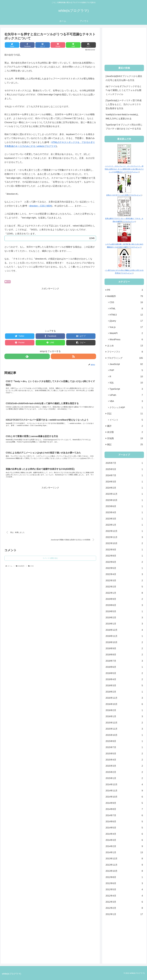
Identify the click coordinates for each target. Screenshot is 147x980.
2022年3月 (124, 581)
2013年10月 (124, 871)
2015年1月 (124, 778)
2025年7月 (124, 463)
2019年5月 (124, 611)
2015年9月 (124, 741)
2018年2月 (124, 692)
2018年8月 (124, 655)
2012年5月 (124, 889)
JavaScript (126, 364)
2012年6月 (124, 883)
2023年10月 (124, 500)
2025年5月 (124, 469)
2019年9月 (124, 599)
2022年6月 (124, 562)
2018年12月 (124, 630)
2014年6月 (124, 822)
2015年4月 (124, 760)
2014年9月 (124, 803)
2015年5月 (124, 754)
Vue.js (126, 327)
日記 (125, 414)
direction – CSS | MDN (40, 206)
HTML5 (126, 315)
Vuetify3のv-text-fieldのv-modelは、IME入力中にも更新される (123, 117)
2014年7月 (124, 815)
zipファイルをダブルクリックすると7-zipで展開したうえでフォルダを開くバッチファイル (124, 90)
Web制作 (125, 296)
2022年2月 (124, 587)
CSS (8, 282)
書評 (125, 426)
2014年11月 (124, 791)
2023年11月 (124, 494)
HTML (126, 309)
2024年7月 (124, 475)
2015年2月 (124, 772)
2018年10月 (124, 642)
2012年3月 (124, 902)
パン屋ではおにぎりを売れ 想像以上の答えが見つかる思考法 (124, 270)
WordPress (126, 340)
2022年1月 (124, 593)
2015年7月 (124, 747)
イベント (126, 420)
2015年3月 (124, 766)
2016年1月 (124, 716)
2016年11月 (124, 698)
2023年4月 (124, 512)
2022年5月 (124, 568)
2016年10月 (124, 704)
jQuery (126, 321)
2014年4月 (124, 834)
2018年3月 (124, 686)
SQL (126, 383)
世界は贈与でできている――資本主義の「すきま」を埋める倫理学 (124, 219)
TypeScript (126, 389)
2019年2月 (124, 618)
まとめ (125, 346)
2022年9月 (124, 550)
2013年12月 (124, 859)
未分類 (125, 432)
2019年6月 (124, 605)
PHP (126, 370)
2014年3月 (124, 840)
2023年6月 (124, 506)
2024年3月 (124, 482)
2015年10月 (124, 735)
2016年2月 (124, 710)
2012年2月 (124, 908)
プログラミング (125, 358)
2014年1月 (124, 852)
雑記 (125, 444)
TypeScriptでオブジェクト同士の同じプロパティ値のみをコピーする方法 (124, 127)
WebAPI (126, 333)
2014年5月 (124, 828)
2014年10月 (124, 797)
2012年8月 (124, 877)
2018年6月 (124, 667)
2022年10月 (124, 543)
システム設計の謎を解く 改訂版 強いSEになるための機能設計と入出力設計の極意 (124, 244)
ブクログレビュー (133, 172)
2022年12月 (124, 531)
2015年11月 (124, 729)
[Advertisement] (50, 308)
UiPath (126, 395)
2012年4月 (124, 896)
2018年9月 (124, 648)
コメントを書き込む (50, 564)
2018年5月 (124, 673)
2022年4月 (124, 574)
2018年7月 (124, 661)
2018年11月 (124, 636)
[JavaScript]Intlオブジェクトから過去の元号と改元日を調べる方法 (124, 78)
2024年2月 (124, 488)
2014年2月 (124, 846)
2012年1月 (124, 914)
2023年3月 (124, 519)
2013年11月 (124, 865)
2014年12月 (124, 784)
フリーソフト (125, 352)
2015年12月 (124, 723)
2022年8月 (124, 556)
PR (125, 290)
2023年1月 (124, 525)
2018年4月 (124, 679)
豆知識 (125, 438)
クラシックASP (126, 407)
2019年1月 (124, 624)
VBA (126, 401)
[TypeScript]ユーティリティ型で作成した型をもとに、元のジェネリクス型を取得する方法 (124, 104)
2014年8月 (124, 809)
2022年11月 (124, 537)
